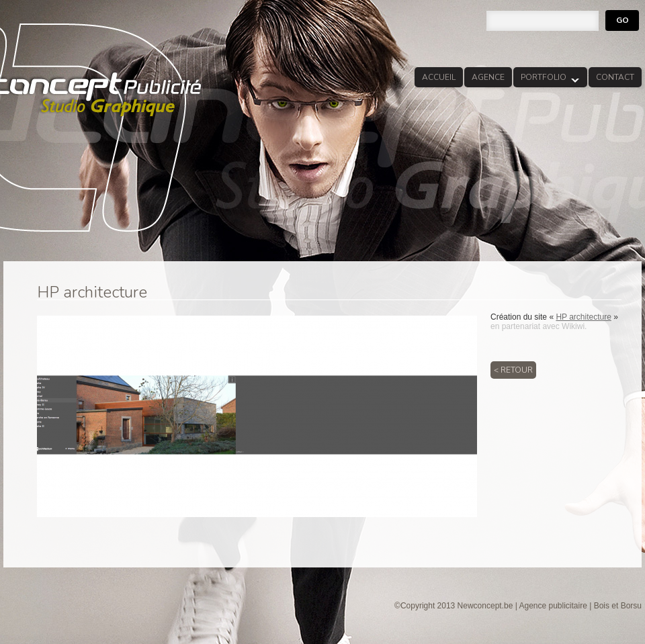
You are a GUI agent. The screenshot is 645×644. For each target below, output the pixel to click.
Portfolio (546, 80)
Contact (615, 77)
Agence (488, 77)
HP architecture (583, 317)
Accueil (439, 77)
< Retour (513, 370)
